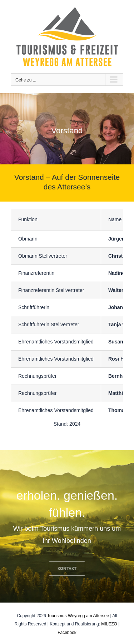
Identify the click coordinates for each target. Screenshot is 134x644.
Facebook (67, 633)
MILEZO (109, 624)
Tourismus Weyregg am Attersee (78, 616)
